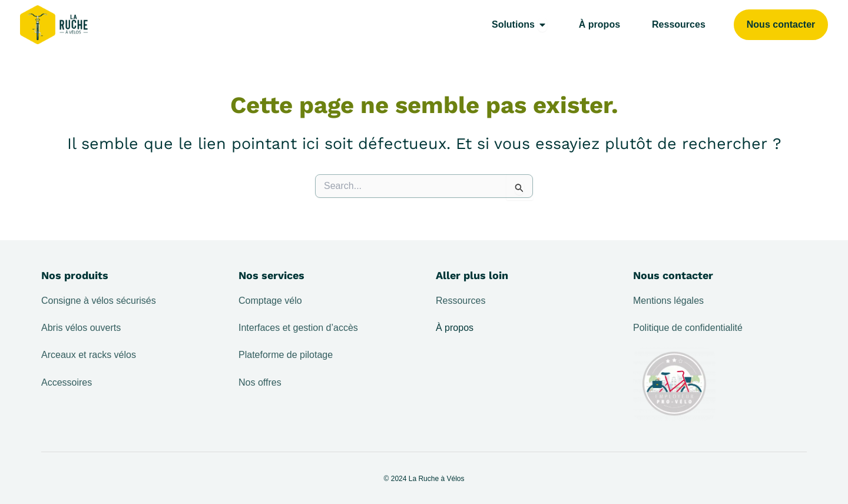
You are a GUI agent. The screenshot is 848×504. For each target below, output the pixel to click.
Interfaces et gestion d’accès (298, 328)
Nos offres (260, 382)
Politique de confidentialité (688, 328)
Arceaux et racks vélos (89, 355)
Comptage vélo (270, 301)
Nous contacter (673, 275)
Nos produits (75, 275)
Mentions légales (668, 301)
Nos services (271, 275)
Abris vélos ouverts (81, 328)
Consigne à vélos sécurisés (99, 301)
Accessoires (67, 382)
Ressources (461, 301)
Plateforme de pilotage (286, 355)
